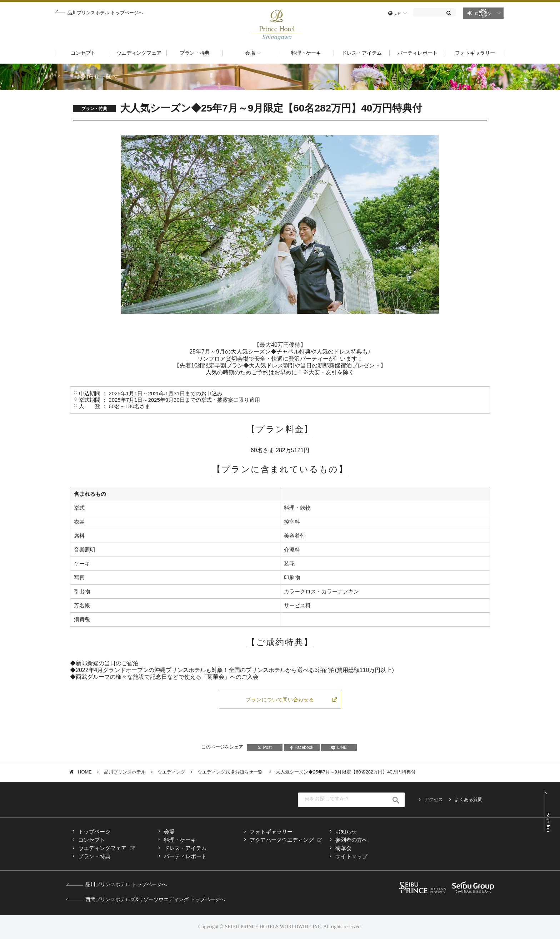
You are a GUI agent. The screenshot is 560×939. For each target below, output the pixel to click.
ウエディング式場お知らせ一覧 (231, 772)
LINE (339, 747)
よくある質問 (469, 799)
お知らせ (346, 832)
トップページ (94, 832)
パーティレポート (185, 856)
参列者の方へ (351, 840)
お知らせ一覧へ (97, 76)
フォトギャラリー (271, 832)
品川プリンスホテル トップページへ (105, 13)
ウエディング (171, 772)
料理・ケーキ (180, 840)
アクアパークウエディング (282, 840)
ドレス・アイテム (185, 848)
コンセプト (92, 840)
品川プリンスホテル (125, 772)
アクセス (434, 799)
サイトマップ (351, 856)
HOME (85, 772)
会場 (169, 832)
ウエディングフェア (102, 848)
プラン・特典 (94, 856)
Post (264, 747)
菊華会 (343, 848)
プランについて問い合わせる (280, 700)
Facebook (302, 747)
